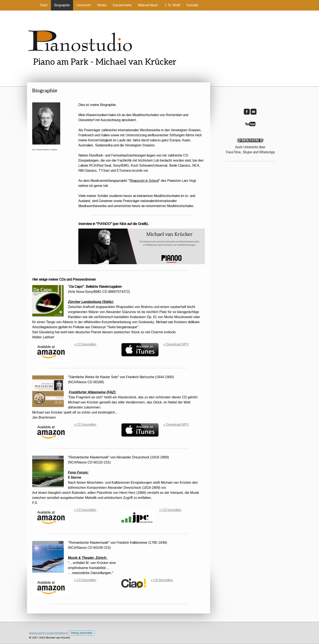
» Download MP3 (176, 344)
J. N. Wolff (172, 5)
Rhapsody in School (144, 181)
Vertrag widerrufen (81, 633)
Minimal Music (148, 5)
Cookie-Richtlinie (55, 633)
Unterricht (84, 5)
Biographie (62, 5)
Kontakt (193, 5)
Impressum (36, 633)
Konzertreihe (122, 5)
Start (44, 5)
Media (102, 5)
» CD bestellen (85, 344)
